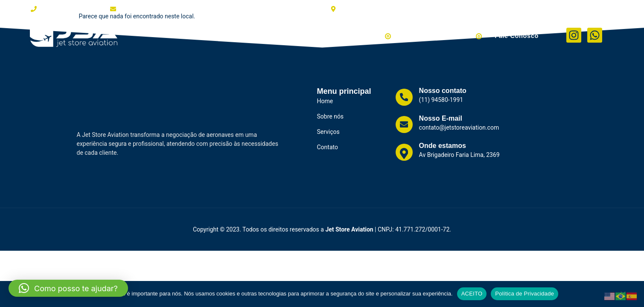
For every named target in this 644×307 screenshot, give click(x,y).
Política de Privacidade (525, 294)
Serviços (311, 35)
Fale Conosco (517, 35)
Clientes (272, 35)
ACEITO (472, 294)
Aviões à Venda (366, 35)
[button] (68, 288)
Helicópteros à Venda (446, 35)
